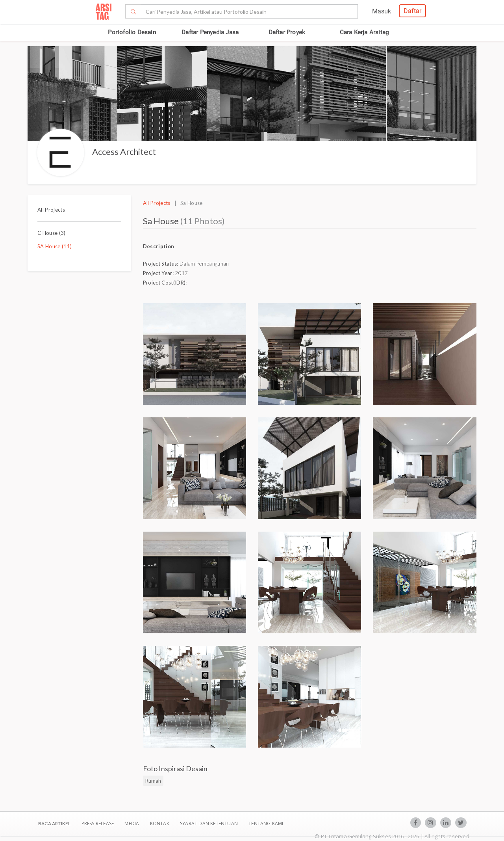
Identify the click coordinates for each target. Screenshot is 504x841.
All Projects (51, 210)
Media (132, 823)
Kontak (160, 823)
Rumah (153, 781)
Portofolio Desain (132, 32)
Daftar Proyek (287, 32)
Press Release (97, 823)
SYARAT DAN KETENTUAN (209, 823)
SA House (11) (55, 246)
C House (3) (52, 233)
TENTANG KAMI (266, 823)
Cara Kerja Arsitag (364, 32)
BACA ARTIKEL (54, 823)
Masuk (382, 11)
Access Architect (124, 152)
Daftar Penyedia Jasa (210, 32)
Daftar (412, 11)
